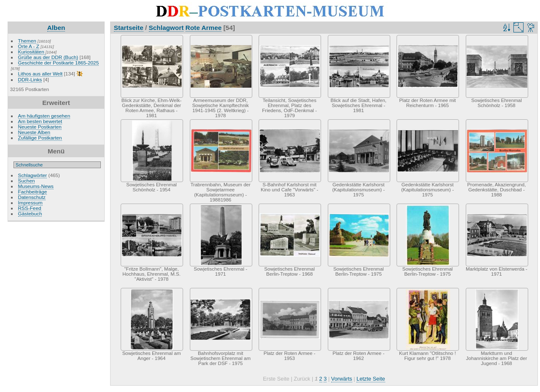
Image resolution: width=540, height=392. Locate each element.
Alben (56, 28)
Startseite (129, 28)
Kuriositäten (32, 52)
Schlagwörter (33, 175)
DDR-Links (30, 79)
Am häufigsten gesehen (44, 116)
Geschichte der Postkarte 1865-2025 (59, 63)
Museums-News (36, 186)
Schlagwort (166, 28)
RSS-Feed (30, 208)
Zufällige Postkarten (40, 138)
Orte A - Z (29, 46)
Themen (27, 41)
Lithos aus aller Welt (40, 74)
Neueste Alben (34, 132)
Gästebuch (30, 213)
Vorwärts (342, 379)
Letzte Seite (371, 379)
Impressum (30, 203)
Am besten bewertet (40, 121)
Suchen (27, 181)
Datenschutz (32, 197)
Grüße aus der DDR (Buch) (48, 57)
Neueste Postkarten (40, 127)
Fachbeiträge (33, 192)
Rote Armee (204, 28)
